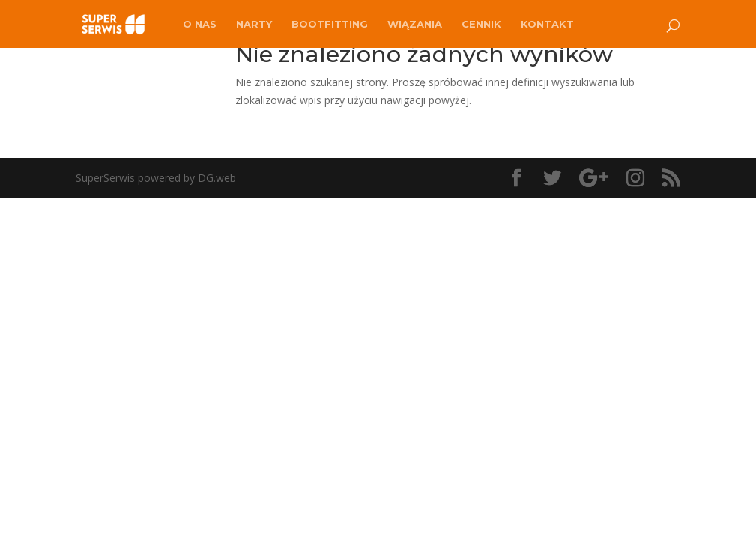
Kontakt (547, 24)
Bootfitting (330, 24)
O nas (200, 24)
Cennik (481, 24)
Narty (254, 24)
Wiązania (415, 24)
